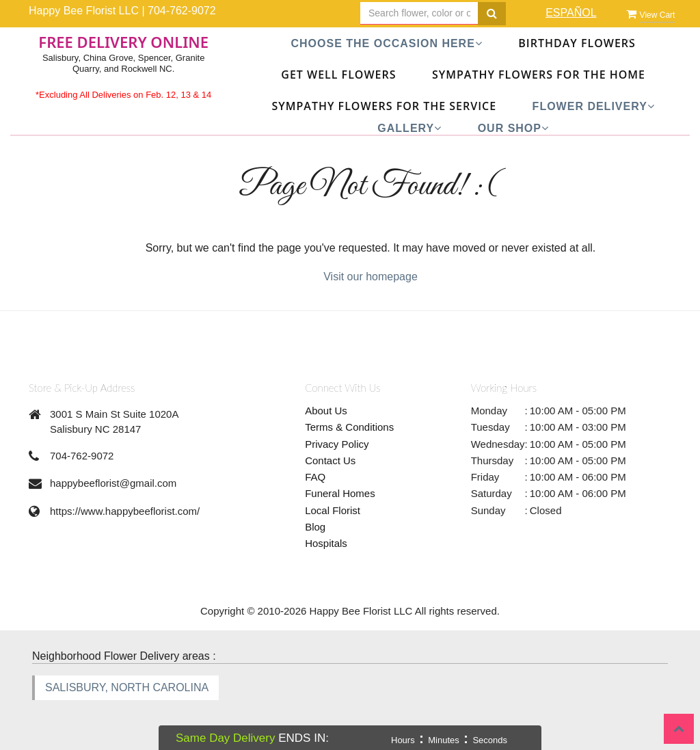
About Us (326, 411)
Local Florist (333, 510)
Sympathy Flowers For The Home (539, 75)
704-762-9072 (182, 11)
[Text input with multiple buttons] (419, 13)
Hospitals (326, 543)
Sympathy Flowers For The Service (385, 106)
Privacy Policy (337, 444)
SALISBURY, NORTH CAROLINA (127, 687)
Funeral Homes (340, 493)
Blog (315, 527)
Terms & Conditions (349, 427)
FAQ (315, 477)
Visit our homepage (371, 277)
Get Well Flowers (338, 75)
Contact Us (330, 460)
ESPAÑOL (571, 13)
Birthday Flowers (577, 43)
